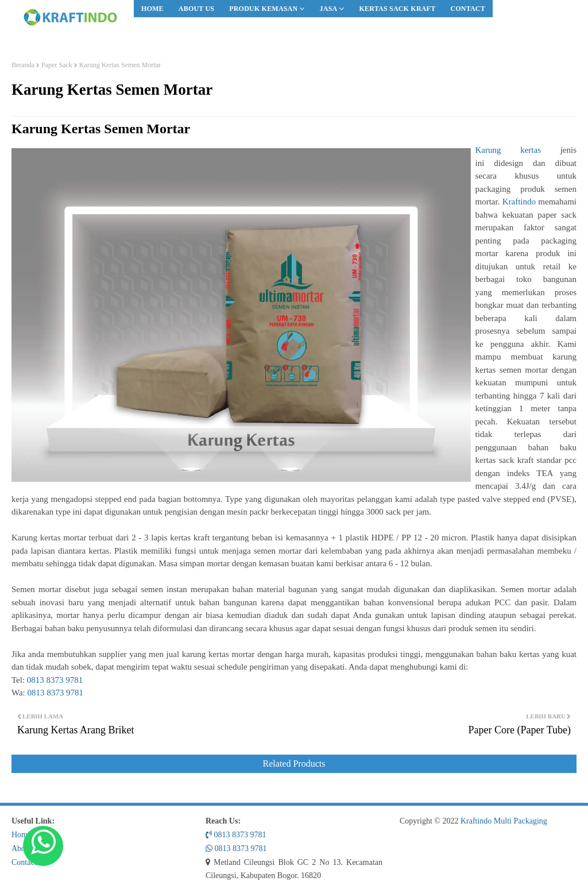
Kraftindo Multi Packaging (504, 821)
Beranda (23, 65)
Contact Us (30, 862)
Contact (468, 9)
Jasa (329, 9)
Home (152, 9)
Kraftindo (519, 202)
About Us (196, 9)
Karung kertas (508, 150)
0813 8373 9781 (55, 680)
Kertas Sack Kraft (398, 9)
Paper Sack (57, 65)
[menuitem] (152, 9)
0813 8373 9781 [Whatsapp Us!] (236, 849)
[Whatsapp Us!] (43, 846)
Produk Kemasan (263, 9)
